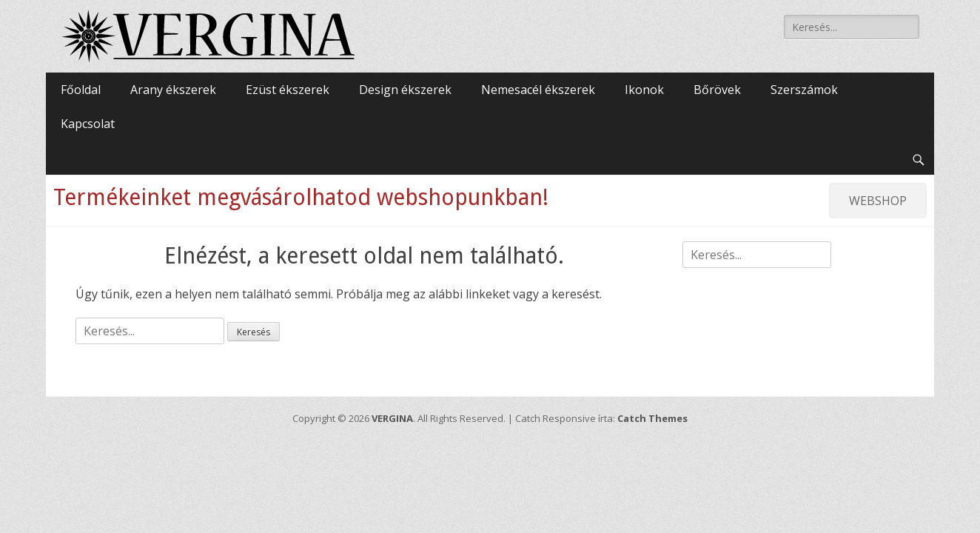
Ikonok (644, 90)
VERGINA (392, 418)
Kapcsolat (88, 124)
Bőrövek (717, 90)
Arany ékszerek (173, 90)
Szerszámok (804, 90)
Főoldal (81, 90)
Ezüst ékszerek (288, 90)
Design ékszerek (405, 90)
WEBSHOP (878, 201)
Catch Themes (652, 418)
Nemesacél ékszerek (538, 90)
